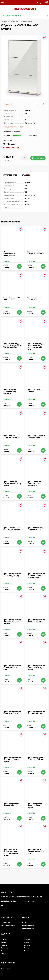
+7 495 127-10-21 (6, 892)
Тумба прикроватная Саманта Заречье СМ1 (12, 668)
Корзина (25, 923)
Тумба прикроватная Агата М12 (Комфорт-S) (12, 576)
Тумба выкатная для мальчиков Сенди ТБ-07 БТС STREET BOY (36, 347)
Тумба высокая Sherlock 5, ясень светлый (11, 392)
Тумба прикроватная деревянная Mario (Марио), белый (36, 576)
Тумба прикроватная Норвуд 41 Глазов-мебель (12, 622)
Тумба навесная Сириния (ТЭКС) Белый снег (34, 484)
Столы (3, 951)
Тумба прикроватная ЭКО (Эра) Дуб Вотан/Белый (13, 760)
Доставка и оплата (8, 925)
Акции (26, 951)
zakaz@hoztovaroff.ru (9, 901)
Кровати (4, 945)
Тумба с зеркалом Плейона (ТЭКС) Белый (35, 806)
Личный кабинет (28, 925)
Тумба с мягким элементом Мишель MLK (36, 852)
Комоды (27, 939)
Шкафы (4, 942)
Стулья (4, 954)
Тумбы (26, 942)
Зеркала (27, 945)
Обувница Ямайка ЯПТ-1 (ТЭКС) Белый (9, 254)
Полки (26, 948)
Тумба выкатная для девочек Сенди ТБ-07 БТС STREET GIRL (12, 346)
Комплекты (5, 939)
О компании (5, 923)
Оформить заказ (28, 928)
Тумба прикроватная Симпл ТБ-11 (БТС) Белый (36, 668)
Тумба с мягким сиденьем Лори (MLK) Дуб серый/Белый (11, 852)
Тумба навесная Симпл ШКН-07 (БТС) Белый (12, 484)
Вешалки (4, 948)
